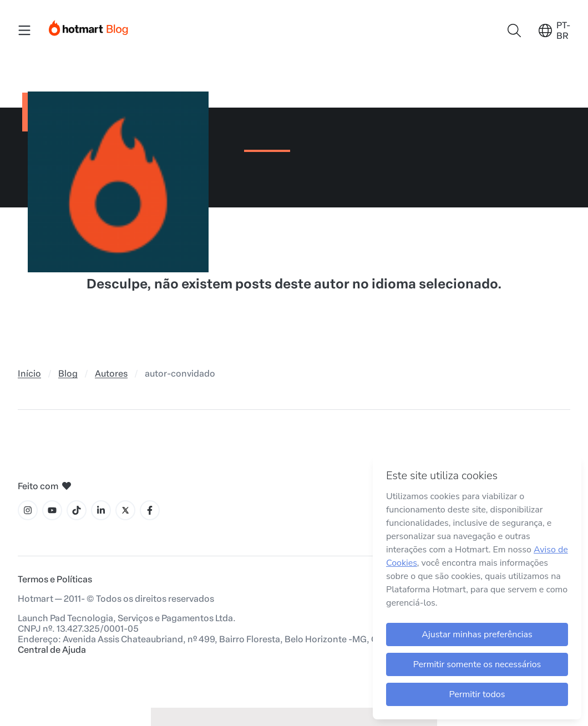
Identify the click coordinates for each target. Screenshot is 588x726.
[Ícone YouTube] (52, 510)
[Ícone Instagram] (28, 510)
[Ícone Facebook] (150, 510)
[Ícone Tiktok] (77, 510)
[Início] (89, 26)
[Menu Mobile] (24, 31)
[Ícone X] (125, 510)
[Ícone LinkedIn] (101, 510)
